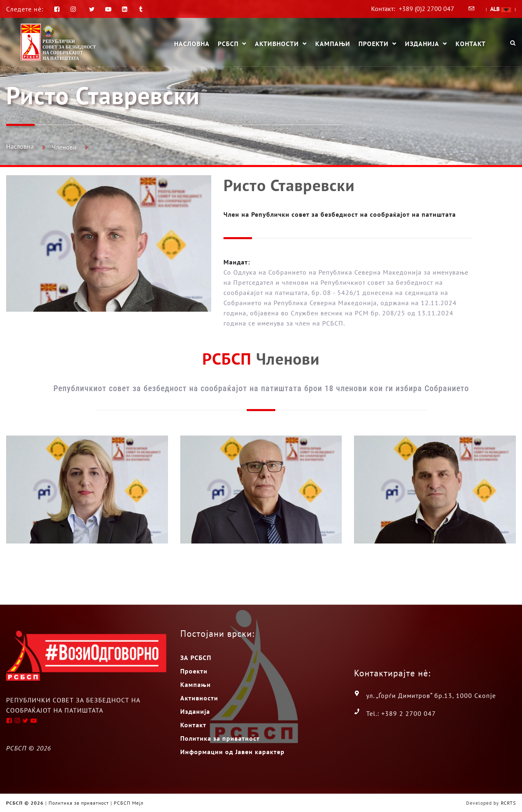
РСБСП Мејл (129, 803)
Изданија (422, 44)
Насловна (192, 44)
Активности (277, 44)
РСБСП (228, 44)
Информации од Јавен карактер (232, 752)
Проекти (374, 44)
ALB (501, 9)
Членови (64, 147)
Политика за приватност (220, 738)
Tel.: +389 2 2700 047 (401, 713)
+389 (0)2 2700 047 (427, 9)
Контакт (471, 44)
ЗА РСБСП (196, 658)
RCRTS (508, 803)
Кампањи (333, 44)
